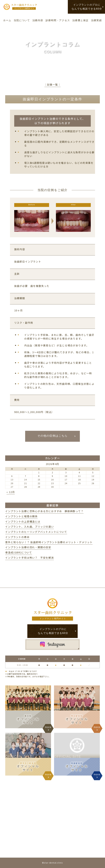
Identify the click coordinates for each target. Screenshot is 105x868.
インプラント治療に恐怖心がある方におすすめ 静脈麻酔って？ (44, 511)
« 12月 (11, 492)
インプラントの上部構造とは (23, 521)
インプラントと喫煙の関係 (21, 516)
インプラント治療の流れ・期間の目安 (28, 547)
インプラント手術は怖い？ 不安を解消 (29, 558)
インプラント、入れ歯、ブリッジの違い (29, 527)
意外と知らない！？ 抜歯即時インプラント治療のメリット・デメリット (49, 542)
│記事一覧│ (53, 85)
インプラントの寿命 (17, 537)
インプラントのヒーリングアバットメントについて (36, 532)
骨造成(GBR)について (19, 552)
